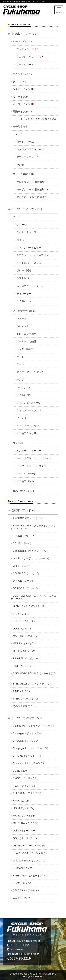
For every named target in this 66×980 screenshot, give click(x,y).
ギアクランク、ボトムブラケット (35, 255)
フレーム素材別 (24, 174)
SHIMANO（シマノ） (25, 868)
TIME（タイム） (22, 691)
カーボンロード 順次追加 (33, 189)
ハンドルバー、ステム (29, 263)
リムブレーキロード (30, 57)
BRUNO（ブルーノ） (25, 536)
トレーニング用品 (26, 334)
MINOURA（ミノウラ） (26, 823)
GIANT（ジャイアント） (29, 606)
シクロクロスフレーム (29, 149)
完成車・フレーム (25, 34)
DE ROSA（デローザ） (26, 588)
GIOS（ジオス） (22, 614)
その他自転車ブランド (25, 706)
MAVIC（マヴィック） (25, 816)
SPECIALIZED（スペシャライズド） (33, 684)
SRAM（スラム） (23, 883)
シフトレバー (24, 278)
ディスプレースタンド (29, 410)
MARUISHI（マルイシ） (26, 636)
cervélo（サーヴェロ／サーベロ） (32, 558)
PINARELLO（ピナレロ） (27, 658)
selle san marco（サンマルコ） (30, 861)
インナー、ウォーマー (29, 451)
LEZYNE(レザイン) (24, 808)
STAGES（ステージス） (26, 890)
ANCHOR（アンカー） (28, 518)
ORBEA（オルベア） (25, 651)
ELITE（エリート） (24, 771)
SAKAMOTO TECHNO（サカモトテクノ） (33, 675)
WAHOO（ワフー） (24, 898)
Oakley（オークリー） (25, 831)
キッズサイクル (24, 104)
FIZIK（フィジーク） (25, 786)
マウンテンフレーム (28, 157)
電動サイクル (22, 112)
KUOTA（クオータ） (25, 621)
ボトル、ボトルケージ (29, 403)
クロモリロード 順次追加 (30, 182)
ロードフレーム (25, 142)
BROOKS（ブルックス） (27, 741)
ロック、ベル (24, 387)
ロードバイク (22, 42)
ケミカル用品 (24, 395)
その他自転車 (20, 126)
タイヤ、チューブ (26, 232)
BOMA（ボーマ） (23, 543)
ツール (20, 364)
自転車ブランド (23, 511)
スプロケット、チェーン (30, 286)
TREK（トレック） (26, 699)
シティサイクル (24, 89)
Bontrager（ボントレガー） (28, 733)
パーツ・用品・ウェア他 (27, 209)
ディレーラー (24, 294)
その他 (20, 165)
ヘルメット (23, 326)
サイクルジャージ (26, 474)
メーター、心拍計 (26, 341)
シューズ (21, 318)
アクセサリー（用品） (25, 311)
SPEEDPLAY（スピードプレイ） (31, 876)
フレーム (18, 134)
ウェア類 (18, 443)
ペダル (20, 240)
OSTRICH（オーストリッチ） (30, 846)
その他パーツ (24, 301)
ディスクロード (27, 49)
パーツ (17, 217)
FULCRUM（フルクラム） (28, 793)
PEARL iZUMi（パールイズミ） (30, 853)
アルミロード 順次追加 (31, 197)
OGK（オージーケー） (26, 838)
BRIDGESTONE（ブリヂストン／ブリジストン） (33, 527)
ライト (20, 357)
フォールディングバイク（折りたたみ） (35, 119)
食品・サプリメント (24, 491)
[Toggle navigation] (59, 10)
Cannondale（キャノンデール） (31, 551)
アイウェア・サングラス (30, 372)
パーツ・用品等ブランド (27, 718)
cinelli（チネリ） (22, 566)
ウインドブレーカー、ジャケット (35, 458)
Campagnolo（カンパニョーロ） (31, 748)
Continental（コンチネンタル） (30, 763)
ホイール (21, 225)
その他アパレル (25, 481)
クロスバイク (20, 82)
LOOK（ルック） (23, 629)
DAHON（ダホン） (24, 581)
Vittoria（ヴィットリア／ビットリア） (34, 726)
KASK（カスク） (22, 801)
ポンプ (20, 380)
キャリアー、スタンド (29, 426)
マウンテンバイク (23, 74)
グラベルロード (25, 65)
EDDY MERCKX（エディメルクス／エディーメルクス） (33, 597)
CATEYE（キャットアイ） (28, 756)
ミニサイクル (20, 97)
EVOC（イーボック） (25, 778)
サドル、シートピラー (29, 248)
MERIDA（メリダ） (24, 643)
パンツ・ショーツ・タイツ (31, 466)
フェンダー (23, 418)
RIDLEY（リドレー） (25, 666)
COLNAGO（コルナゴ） (27, 573)
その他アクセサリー (28, 433)
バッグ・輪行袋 (25, 349)
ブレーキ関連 (24, 270)
